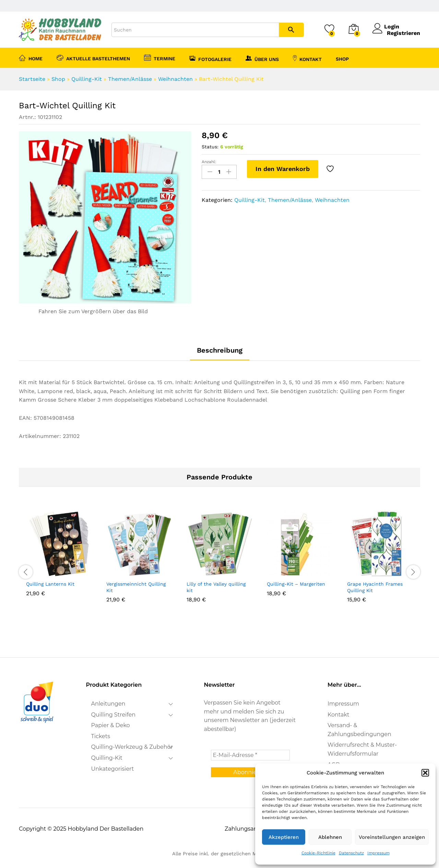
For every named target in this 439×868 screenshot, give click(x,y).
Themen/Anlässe (130, 79)
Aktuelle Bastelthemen (93, 58)
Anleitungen (108, 704)
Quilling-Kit (87, 79)
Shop (58, 79)
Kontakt (307, 58)
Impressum (378, 853)
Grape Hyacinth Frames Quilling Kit (375, 587)
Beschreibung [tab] (220, 350)
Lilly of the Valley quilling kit (216, 587)
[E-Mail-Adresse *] (250, 755)
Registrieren (404, 33)
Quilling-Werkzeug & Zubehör (132, 747)
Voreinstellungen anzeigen (392, 837)
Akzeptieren (284, 837)
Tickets (101, 736)
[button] (425, 773)
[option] (59, 563)
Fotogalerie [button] (210, 58)
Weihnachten (175, 79)
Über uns (262, 58)
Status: (210, 147)
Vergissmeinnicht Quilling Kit (136, 587)
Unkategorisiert (113, 769)
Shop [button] (342, 59)
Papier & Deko (111, 725)
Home (31, 58)
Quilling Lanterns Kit (50, 584)
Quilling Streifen (114, 715)
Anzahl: (209, 162)
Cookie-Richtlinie (318, 853)
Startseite (32, 79)
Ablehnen (330, 837)
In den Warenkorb (283, 169)
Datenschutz (351, 853)
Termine (160, 58)
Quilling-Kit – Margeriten (296, 584)
